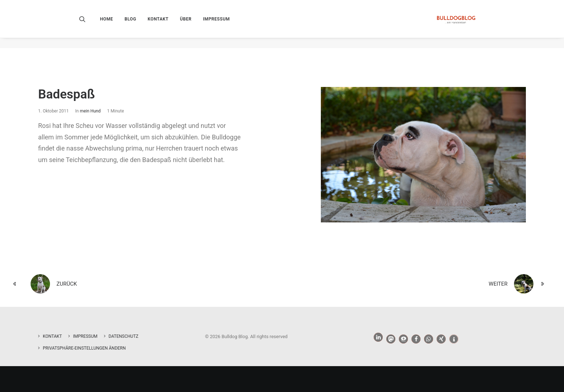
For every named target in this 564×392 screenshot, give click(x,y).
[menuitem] (109, 24)
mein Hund (90, 111)
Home (106, 24)
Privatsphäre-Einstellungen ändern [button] (84, 348)
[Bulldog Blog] (454, 24)
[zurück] (120, 284)
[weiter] (444, 284)
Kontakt (158, 24)
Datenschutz (124, 336)
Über (186, 24)
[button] (87, 24)
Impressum (216, 24)
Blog (130, 24)
